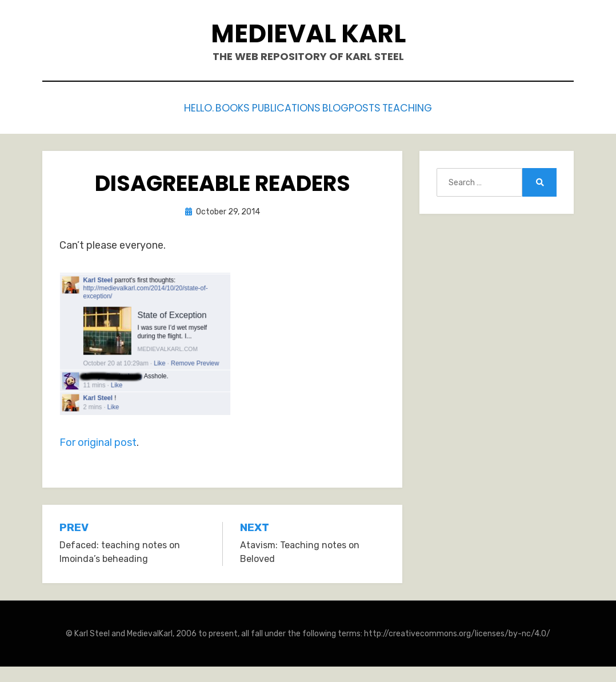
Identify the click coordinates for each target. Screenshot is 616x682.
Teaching (433, 107)
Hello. (175, 107)
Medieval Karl (308, 33)
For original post (98, 440)
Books (222, 107)
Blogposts (365, 107)
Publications (288, 107)
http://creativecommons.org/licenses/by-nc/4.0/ (457, 631)
